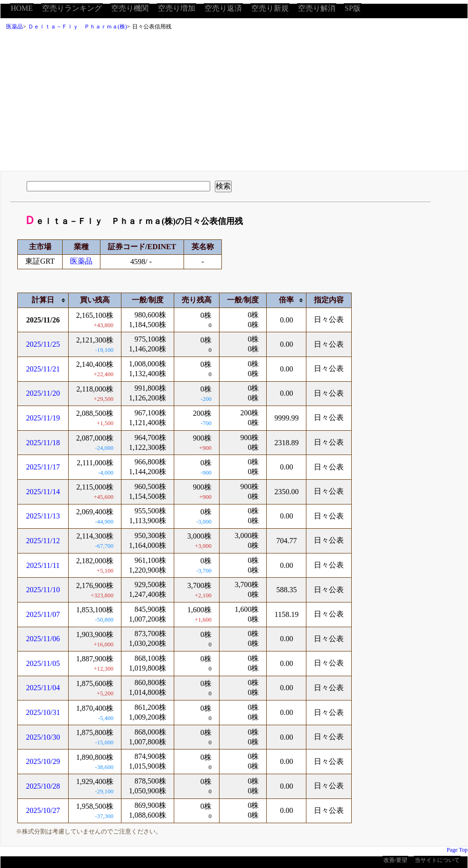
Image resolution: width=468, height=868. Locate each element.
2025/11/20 (43, 393)
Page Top (457, 850)
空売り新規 (270, 8)
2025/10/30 (43, 737)
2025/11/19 (43, 418)
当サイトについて (437, 860)
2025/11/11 (43, 565)
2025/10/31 (43, 712)
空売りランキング (72, 8)
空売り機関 (130, 8)
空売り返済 (223, 8)
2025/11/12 (43, 541)
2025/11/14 (43, 492)
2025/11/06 (43, 639)
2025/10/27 (43, 810)
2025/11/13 (43, 516)
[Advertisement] (234, 103)
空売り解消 (317, 8)
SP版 (353, 8)
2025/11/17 (43, 467)
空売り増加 (177, 8)
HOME (22, 8)
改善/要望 (395, 860)
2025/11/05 (43, 663)
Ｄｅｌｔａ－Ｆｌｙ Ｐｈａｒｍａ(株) (78, 27)
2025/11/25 (43, 344)
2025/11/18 (43, 443)
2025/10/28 (43, 786)
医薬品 (14, 27)
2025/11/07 (43, 614)
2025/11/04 (43, 688)
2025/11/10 (43, 590)
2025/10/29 (43, 761)
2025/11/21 (43, 369)
